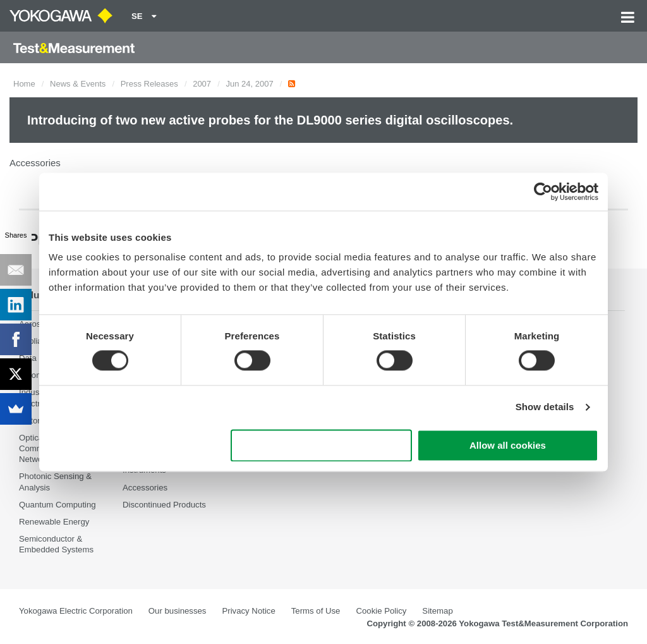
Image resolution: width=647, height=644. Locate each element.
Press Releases (149, 84)
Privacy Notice (248, 611)
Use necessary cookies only (322, 445)
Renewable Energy (54, 522)
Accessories (145, 488)
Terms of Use (316, 611)
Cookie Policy (381, 611)
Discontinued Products (164, 505)
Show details (545, 407)
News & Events (78, 84)
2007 (202, 84)
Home (24, 84)
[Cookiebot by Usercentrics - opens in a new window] (543, 191)
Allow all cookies (508, 445)
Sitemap (437, 611)
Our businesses (178, 611)
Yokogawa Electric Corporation (76, 611)
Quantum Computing (57, 505)
